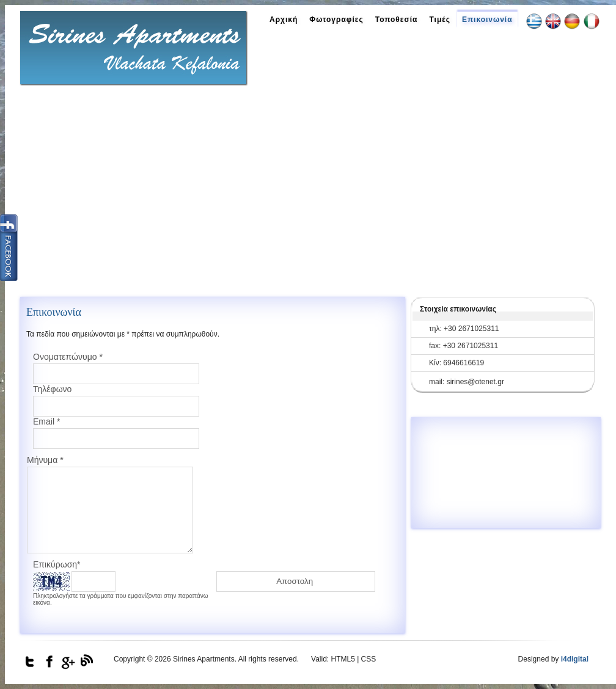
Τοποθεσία (397, 20)
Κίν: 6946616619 (457, 363)
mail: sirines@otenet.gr (467, 382)
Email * (46, 421)
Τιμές (439, 20)
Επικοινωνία (487, 20)
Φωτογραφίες (336, 20)
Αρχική (284, 20)
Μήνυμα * (45, 460)
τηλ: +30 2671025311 (464, 329)
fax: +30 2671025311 (464, 346)
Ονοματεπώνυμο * (68, 357)
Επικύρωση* (57, 564)
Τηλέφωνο (52, 389)
